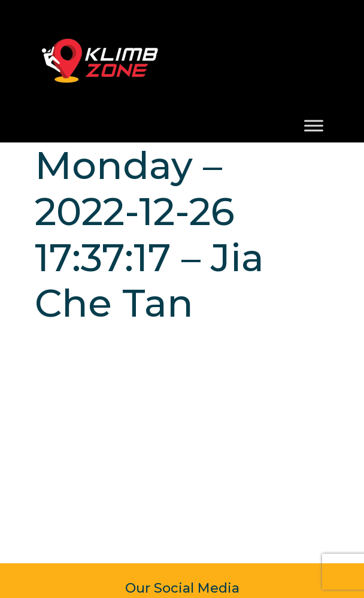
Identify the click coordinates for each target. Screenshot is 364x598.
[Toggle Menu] (314, 125)
